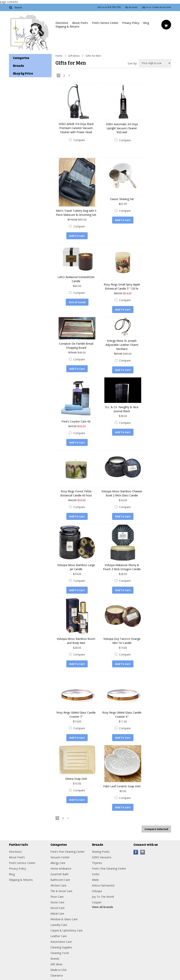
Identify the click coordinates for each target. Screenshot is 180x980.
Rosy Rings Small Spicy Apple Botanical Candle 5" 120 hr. (122, 286)
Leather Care (59, 936)
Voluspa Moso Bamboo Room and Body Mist (76, 641)
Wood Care (58, 908)
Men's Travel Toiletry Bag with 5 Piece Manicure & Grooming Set (76, 213)
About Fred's (80, 23)
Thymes (97, 863)
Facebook (136, 852)
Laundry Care (59, 925)
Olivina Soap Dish (76, 778)
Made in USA (58, 970)
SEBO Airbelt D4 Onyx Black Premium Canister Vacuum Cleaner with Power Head (76, 128)
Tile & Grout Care (61, 891)
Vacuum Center (60, 857)
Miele (95, 880)
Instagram (143, 852)
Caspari (97, 902)
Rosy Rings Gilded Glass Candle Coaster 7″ (76, 714)
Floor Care (57, 896)
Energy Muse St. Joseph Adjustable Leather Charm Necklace (122, 345)
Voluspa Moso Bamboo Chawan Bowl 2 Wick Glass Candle (122, 493)
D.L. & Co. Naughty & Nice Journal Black (122, 409)
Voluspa (97, 891)
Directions (62, 23)
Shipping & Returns (67, 26)
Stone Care (57, 902)
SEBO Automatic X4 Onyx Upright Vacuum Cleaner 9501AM (122, 128)
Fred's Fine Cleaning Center (67, 851)
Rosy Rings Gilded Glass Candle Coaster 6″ (122, 714)
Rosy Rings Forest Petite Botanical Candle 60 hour (76, 493)
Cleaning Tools (60, 953)
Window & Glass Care (64, 919)
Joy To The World (103, 896)
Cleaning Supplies (61, 947)
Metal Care (57, 913)
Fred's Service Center (105, 23)
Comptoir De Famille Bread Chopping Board (76, 346)
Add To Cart (77, 236)
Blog (146, 23)
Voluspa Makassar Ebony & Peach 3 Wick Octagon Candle (122, 567)
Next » (69, 76)
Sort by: (132, 63)
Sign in (145, 7)
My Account (131, 7)
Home (59, 56)
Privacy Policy (131, 23)
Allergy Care (58, 863)
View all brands (103, 907)
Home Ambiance (61, 868)
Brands (55, 958)
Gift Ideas (74, 56)
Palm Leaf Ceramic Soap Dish (122, 786)
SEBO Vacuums (102, 857)
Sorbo (96, 874)
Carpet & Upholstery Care (67, 930)
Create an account (162, 7)
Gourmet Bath (59, 874)
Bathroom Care (60, 880)
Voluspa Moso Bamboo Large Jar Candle (76, 567)
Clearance (57, 975)
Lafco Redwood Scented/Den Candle (76, 279)
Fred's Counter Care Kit (76, 421)
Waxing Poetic (101, 851)
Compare (79, 140)
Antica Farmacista (103, 885)
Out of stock (77, 302)
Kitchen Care (58, 885)
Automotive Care (61, 941)
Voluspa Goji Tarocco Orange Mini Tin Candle (122, 641)
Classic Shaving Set (122, 199)
